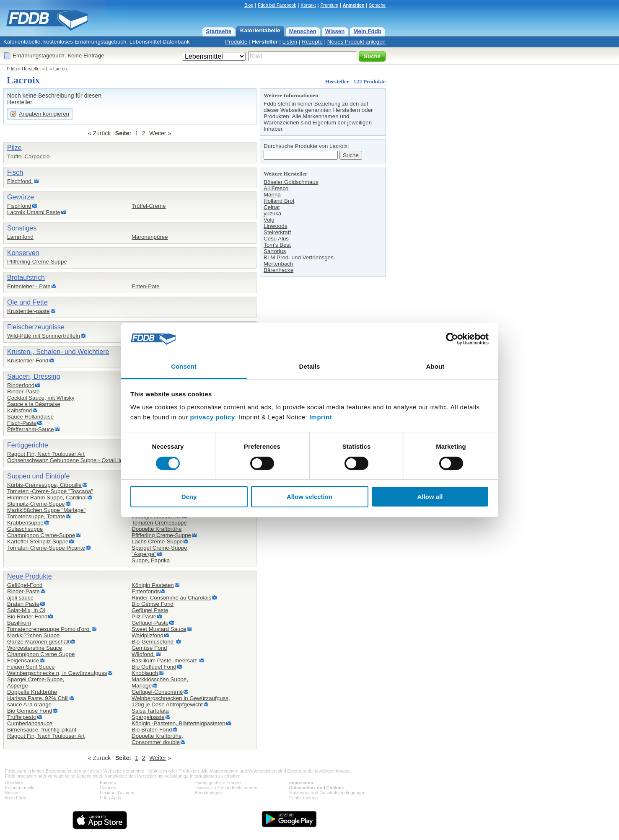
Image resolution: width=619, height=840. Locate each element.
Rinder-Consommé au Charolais (171, 598)
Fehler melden (303, 798)
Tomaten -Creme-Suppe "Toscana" (50, 491)
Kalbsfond (19, 410)
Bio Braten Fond (152, 730)
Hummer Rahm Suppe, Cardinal (47, 498)
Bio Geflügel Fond (154, 667)
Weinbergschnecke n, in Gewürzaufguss (57, 673)
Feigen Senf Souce (31, 667)
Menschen (303, 31)
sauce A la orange (29, 704)
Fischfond (20, 181)
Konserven (23, 253)
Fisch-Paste (22, 423)
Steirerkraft (277, 232)
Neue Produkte (30, 576)
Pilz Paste (144, 616)
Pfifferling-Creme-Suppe (37, 262)
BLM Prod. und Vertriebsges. (299, 257)
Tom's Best (277, 245)
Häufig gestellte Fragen (218, 783)
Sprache (377, 5)
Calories (108, 788)
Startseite (219, 31)
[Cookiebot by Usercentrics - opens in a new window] (452, 339)
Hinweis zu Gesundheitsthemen (226, 788)
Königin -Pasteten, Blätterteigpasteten (179, 723)
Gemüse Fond (149, 648)
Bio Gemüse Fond (30, 711)
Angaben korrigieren (44, 114)
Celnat (272, 207)
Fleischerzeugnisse (36, 327)
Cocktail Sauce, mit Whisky (41, 398)
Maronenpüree (150, 237)
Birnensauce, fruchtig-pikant (42, 730)
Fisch (15, 172)
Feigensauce (23, 660)
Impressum (301, 783)
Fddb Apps (110, 798)
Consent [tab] (184, 366)
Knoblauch (145, 673)
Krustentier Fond (28, 361)
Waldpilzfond (148, 635)
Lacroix (60, 69)
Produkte (236, 42)
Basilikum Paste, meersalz (165, 660)
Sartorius (275, 251)
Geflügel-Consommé (157, 692)
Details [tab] (310, 366)
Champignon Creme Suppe (41, 654)
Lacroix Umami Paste (34, 212)
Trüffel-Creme (149, 206)
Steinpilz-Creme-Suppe (36, 504)
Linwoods (275, 226)
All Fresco (276, 188)
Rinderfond (21, 385)
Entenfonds (146, 591)
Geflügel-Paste (150, 623)
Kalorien (108, 783)
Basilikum (19, 623)
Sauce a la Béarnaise (34, 404)
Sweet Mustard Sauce (159, 629)
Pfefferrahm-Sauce (31, 429)
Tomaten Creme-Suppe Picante (46, 548)
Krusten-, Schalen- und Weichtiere (58, 352)
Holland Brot (279, 201)
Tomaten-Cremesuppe (159, 523)
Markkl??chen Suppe (33, 635)
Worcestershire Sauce (35, 648)
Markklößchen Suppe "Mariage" (46, 510)
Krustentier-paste (28, 311)
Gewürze (21, 197)
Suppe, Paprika (151, 560)
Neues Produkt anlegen (356, 42)
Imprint (321, 417)
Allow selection (309, 497)
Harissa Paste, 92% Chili (38, 698)
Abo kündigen (208, 793)
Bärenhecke (278, 270)
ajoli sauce (20, 598)
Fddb (12, 69)
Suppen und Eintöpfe (38, 476)
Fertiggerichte (28, 445)
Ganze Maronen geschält (38, 642)
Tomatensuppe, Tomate (36, 516)
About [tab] (435, 366)
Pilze (14, 148)
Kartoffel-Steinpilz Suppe (38, 541)
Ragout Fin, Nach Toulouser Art (46, 454)
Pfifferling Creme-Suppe (161, 535)
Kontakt (308, 5)
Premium (329, 5)
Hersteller (265, 42)
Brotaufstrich (26, 278)
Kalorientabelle (260, 30)
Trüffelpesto (22, 717)
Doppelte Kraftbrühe (157, 529)
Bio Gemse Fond (153, 604)
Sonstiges (22, 228)
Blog (249, 5)
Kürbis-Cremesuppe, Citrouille (44, 485)
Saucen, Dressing (34, 376)
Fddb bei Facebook (277, 5)
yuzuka (272, 213)
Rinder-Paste (23, 392)
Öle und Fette (27, 302)
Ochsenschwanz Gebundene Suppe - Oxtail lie (65, 460)
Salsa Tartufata (150, 711)
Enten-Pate (146, 286)
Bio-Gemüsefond (153, 642)
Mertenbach (278, 264)
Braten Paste (23, 604)
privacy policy (213, 417)
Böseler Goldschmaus (291, 182)
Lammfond (20, 237)
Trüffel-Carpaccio (28, 156)
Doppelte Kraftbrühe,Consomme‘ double (157, 739)
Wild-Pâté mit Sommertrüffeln (44, 336)
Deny (189, 497)
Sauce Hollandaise (30, 417)
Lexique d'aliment (117, 793)
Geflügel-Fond (25, 585)
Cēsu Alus (276, 239)
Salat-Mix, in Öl (26, 610)
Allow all (430, 497)
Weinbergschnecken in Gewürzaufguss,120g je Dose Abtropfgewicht (181, 701)
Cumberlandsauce (30, 723)
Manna (272, 195)
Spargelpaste (148, 717)
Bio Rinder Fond (27, 616)
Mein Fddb (367, 31)
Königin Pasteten (153, 585)
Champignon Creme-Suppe (41, 535)
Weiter (158, 133)
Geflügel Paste (150, 610)
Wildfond (143, 654)
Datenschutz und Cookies (316, 788)
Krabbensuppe (25, 523)
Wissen (335, 31)
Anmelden (354, 5)
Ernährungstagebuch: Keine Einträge (58, 56)
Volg (269, 220)
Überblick (14, 783)
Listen (290, 42)
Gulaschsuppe (25, 529)
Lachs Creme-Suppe (157, 541)
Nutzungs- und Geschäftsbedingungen (327, 793)
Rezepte (312, 42)
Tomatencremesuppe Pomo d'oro (49, 629)
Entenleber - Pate (29, 286)
